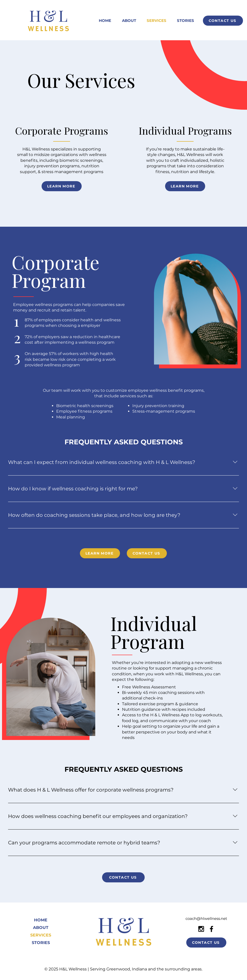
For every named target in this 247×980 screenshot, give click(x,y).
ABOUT (41, 928)
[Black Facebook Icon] (211, 929)
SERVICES (41, 935)
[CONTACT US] (223, 21)
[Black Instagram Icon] (201, 929)
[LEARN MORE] (62, 186)
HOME (41, 920)
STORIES (41, 943)
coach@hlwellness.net (206, 918)
